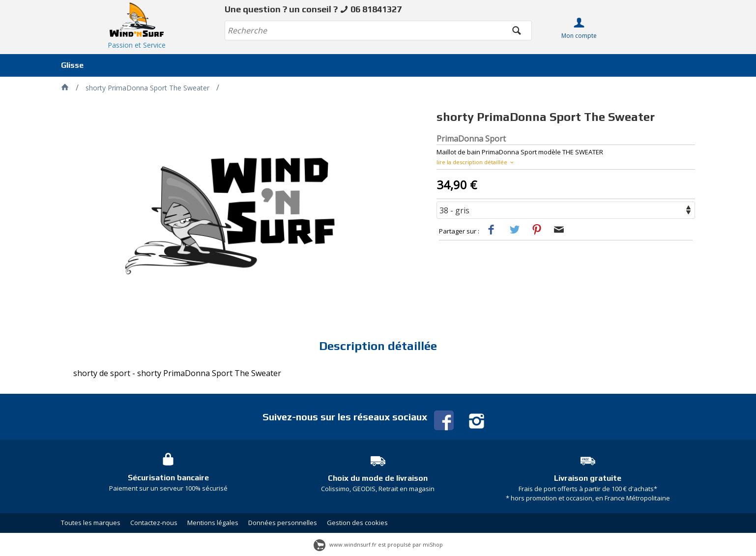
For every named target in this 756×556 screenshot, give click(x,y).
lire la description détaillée (476, 162)
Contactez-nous (154, 523)
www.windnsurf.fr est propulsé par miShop (378, 544)
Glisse (72, 65)
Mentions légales (213, 523)
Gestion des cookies (357, 523)
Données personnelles (283, 523)
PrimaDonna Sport (471, 139)
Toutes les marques (91, 523)
